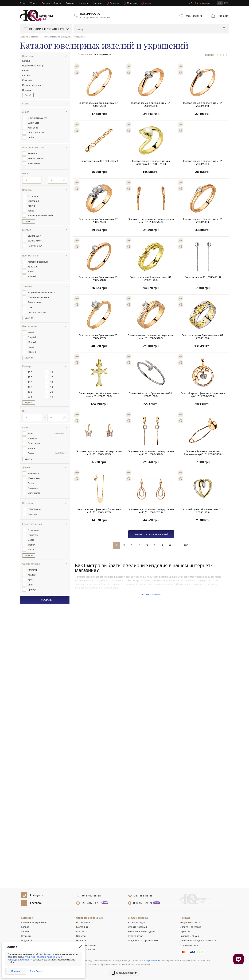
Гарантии (115, 3)
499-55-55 (92, 896)
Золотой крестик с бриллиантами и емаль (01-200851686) (99, 395)
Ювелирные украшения (34, 922)
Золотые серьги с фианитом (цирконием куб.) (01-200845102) (151, 453)
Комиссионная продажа (142, 931)
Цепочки (26, 936)
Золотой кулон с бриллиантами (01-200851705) (203, 511)
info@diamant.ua (152, 961)
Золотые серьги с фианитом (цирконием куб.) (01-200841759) (99, 453)
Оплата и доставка (190, 927)
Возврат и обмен (189, 936)
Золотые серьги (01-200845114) (203, 277)
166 (186, 545)
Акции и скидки (137, 922)
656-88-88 (143, 896)
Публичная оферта (190, 945)
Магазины (133, 3)
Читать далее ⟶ (151, 595)
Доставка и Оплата (52, 3)
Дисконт (71, 3)
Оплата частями (137, 927)
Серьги (25, 931)
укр (220, 3)
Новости (99, 3)
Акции (150, 3)
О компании (83, 922)
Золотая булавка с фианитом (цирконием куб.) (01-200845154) (203, 453)
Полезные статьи (86, 945)
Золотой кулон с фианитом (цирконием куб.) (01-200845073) (203, 395)
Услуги (34, 3)
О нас (23, 3)
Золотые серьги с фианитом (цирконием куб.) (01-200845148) (151, 220)
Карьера (81, 936)
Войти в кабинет (200, 3)
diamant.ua (49, 954)
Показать (45, 589)
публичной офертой (35, 957)
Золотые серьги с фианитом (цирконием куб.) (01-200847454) (151, 511)
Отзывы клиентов (86, 949)
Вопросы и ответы (190, 922)
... (178, 545)
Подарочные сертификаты (143, 940)
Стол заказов (136, 936)
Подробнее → (37, 971)
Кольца (25, 927)
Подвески (27, 940)
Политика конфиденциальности (198, 940)
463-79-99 (143, 903)
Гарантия (185, 931)
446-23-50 (91, 903)
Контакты (85, 3)
